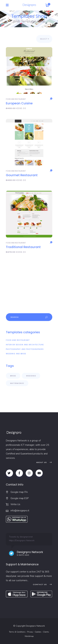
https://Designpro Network (22, 541)
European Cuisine (19, 103)
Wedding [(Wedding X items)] (31, 376)
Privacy (30, 632)
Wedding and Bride (16, 354)
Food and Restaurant (16, 99)
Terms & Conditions (17, 632)
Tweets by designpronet (21, 537)
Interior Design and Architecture (25, 345)
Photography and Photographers (25, 349)
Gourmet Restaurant (22, 175)
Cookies (38, 632)
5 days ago (23, 555)
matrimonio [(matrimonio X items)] (17, 383)
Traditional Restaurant (23, 247)
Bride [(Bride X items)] (13, 376)
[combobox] (44, 39)
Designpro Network (30, 552)
